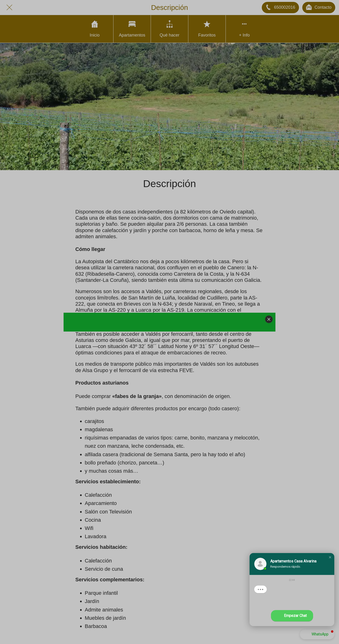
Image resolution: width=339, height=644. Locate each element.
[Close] (269, 319)
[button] (330, 557)
